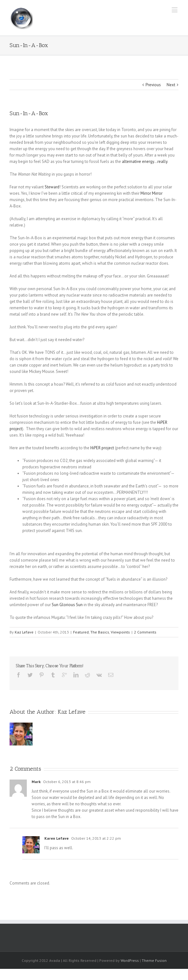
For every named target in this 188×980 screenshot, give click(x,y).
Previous (153, 85)
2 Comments (145, 632)
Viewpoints (120, 632)
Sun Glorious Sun (67, 605)
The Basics (100, 632)
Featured (81, 632)
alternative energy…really (145, 161)
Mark (36, 782)
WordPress (130, 960)
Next (171, 85)
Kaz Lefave (24, 632)
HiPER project (102, 448)
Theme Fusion (154, 960)
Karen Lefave (56, 838)
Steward (52, 187)
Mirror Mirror (151, 193)
